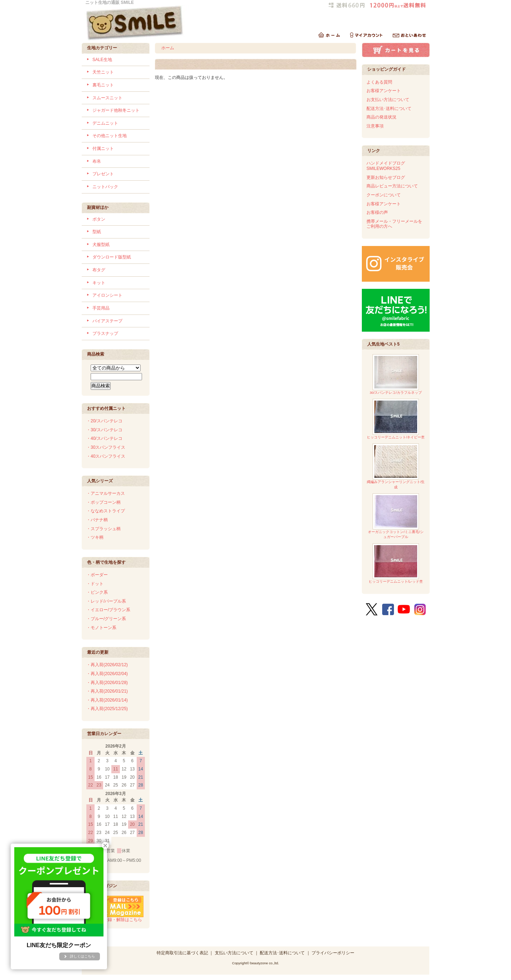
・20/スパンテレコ (104, 421)
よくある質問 (379, 82)
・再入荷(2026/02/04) (107, 674)
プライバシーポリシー (333, 953)
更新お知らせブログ (386, 177)
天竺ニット (103, 72)
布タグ (99, 270)
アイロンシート (107, 295)
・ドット (95, 584)
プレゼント (103, 174)
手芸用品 (101, 308)
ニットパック (105, 187)
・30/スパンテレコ (104, 430)
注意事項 (375, 126)
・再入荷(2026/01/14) (107, 700)
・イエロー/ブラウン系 (108, 610)
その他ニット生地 (110, 136)
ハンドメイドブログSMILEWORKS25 (386, 166)
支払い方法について (234, 953)
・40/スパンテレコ (104, 438)
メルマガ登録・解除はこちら (115, 917)
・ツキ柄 (95, 537)
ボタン (99, 219)
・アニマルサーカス (106, 493)
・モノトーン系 (101, 628)
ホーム (168, 48)
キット (99, 283)
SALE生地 (102, 60)
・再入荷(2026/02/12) (107, 665)
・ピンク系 (97, 592)
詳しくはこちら (82, 956)
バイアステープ (107, 321)
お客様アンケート (384, 91)
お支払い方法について (388, 100)
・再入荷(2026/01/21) (107, 691)
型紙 (97, 232)
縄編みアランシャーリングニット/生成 (396, 466)
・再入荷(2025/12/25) (107, 709)
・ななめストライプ (106, 511)
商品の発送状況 (381, 117)
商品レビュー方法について (392, 186)
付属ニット (103, 149)
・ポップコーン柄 (103, 502)
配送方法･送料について (389, 109)
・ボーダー (97, 575)
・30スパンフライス (106, 447)
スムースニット (107, 98)
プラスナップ (105, 333)
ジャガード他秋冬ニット (116, 110)
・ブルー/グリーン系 (106, 619)
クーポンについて (384, 195)
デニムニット (105, 123)
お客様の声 (377, 212)
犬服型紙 (101, 245)
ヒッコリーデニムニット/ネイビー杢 (396, 419)
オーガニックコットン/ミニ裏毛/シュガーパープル (396, 516)
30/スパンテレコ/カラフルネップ (396, 374)
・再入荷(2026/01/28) (107, 683)
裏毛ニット (103, 85)
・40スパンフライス (106, 456)
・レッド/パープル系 (106, 601)
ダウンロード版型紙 (112, 257)
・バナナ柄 (97, 520)
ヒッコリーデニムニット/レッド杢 (396, 563)
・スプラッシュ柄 (103, 529)
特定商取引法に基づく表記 (182, 953)
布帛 (97, 161)
